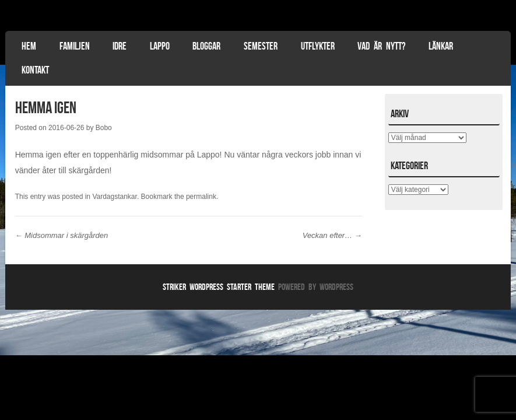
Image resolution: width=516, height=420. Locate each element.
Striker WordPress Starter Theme (219, 287)
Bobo (104, 128)
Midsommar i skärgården (62, 235)
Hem (29, 46)
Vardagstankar (115, 197)
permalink (201, 197)
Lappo (160, 46)
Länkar (441, 46)
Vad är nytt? (381, 46)
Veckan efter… (332, 235)
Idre (120, 46)
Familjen (75, 46)
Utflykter (318, 46)
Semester (261, 46)
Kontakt (35, 70)
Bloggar (206, 46)
